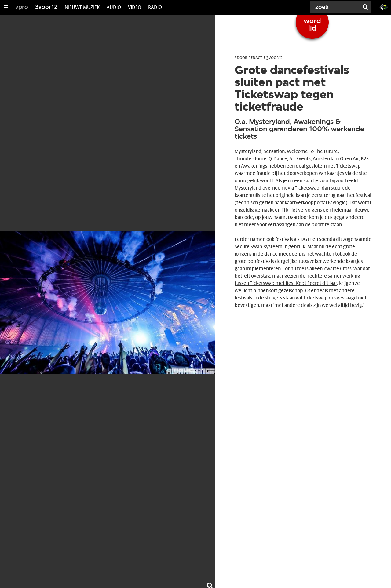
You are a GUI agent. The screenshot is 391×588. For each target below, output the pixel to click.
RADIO (155, 7)
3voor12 (46, 7)
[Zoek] (336, 7)
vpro (22, 7)
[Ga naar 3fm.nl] (384, 7)
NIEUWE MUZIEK (82, 7)
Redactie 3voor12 (265, 57)
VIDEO (135, 7)
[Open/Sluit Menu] (6, 7)
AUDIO (114, 7)
